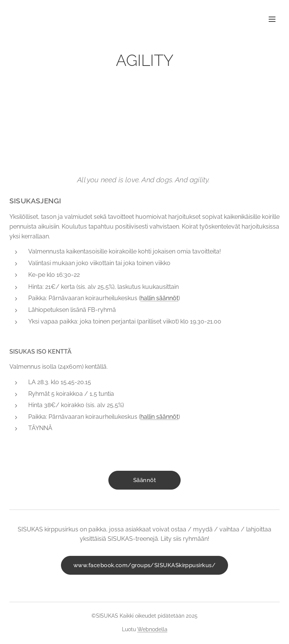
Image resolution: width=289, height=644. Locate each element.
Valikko (272, 19)
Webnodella (152, 629)
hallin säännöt (159, 298)
